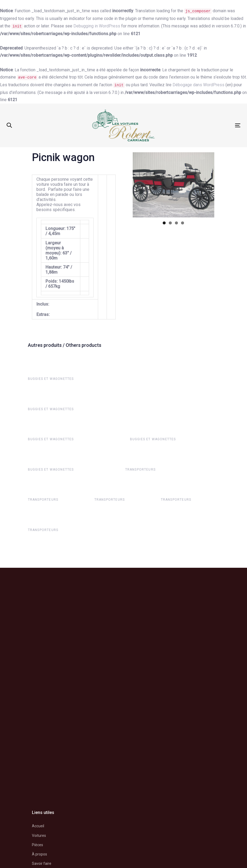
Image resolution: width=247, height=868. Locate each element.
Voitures (39, 836)
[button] (9, 125)
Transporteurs (141, 470)
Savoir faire (42, 863)
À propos (39, 854)
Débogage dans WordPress (198, 85)
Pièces (37, 845)
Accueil (38, 826)
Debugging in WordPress (97, 26)
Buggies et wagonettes (51, 379)
